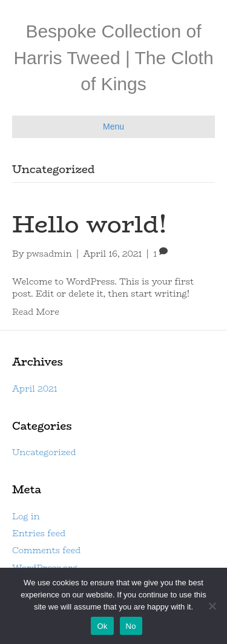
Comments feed (46, 550)
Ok (102, 626)
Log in (26, 516)
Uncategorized (44, 452)
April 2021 (35, 389)
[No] (212, 606)
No (131, 626)
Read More (36, 312)
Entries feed (39, 533)
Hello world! (90, 224)
